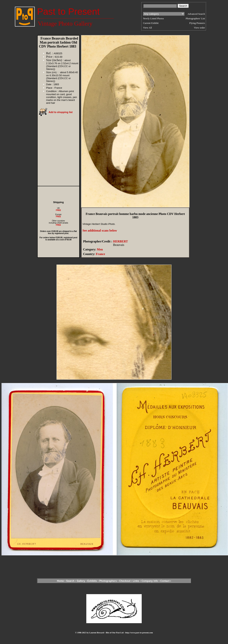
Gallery (81, 581)
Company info (150, 581)
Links (136, 581)
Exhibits (92, 581)
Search (70, 581)
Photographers (108, 581)
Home (60, 581)
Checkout (125, 581)
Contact (165, 581)
